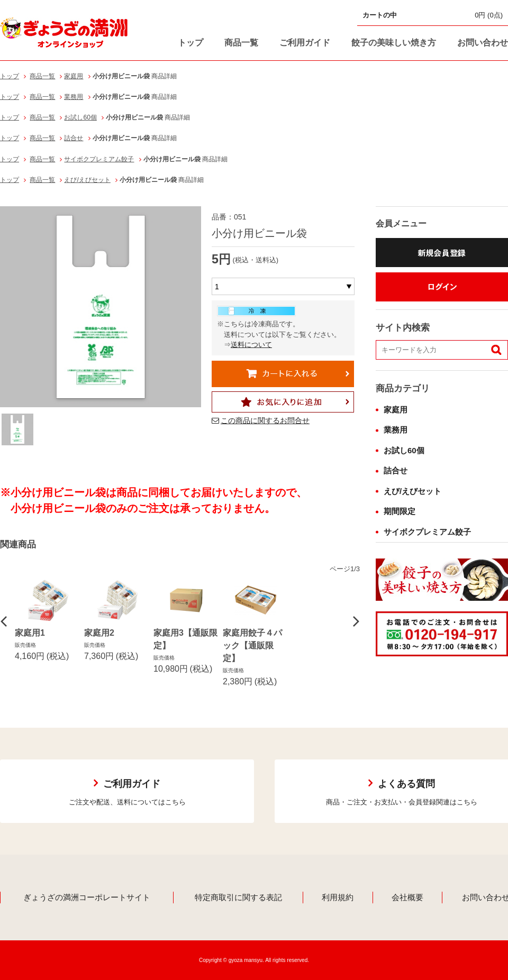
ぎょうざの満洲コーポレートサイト (87, 897)
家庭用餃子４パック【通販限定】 (252, 645)
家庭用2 (99, 633)
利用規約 (338, 897)
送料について (251, 345)
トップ (190, 43)
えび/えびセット (87, 180)
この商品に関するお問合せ (265, 420)
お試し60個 (80, 117)
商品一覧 (241, 43)
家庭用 (74, 76)
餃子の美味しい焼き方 (394, 43)
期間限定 (400, 511)
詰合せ (74, 138)
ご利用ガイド (305, 43)
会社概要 (407, 897)
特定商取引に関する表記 (238, 897)
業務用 (74, 97)
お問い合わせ (483, 43)
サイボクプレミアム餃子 (99, 159)
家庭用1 (30, 633)
